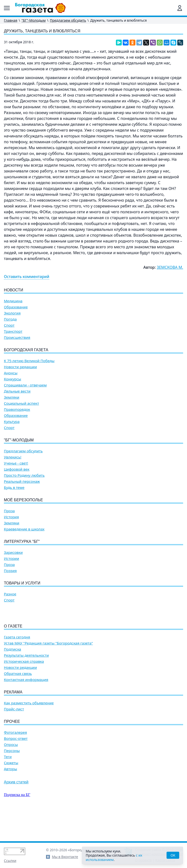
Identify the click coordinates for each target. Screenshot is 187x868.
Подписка (13, 677)
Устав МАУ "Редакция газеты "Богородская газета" (48, 671)
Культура (12, 422)
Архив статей (16, 810)
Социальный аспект (21, 403)
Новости (14, 290)
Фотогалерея (15, 760)
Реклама (13, 720)
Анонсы (11, 373)
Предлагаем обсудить (68, 20)
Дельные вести (17, 391)
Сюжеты (11, 791)
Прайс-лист (14, 737)
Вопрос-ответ (16, 766)
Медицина (13, 301)
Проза (9, 511)
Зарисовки (13, 552)
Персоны (12, 778)
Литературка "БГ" (22, 541)
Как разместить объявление (29, 731)
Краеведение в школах (24, 529)
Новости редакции (20, 367)
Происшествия (17, 337)
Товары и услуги (22, 583)
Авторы (10, 797)
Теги (8, 784)
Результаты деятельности (26, 683)
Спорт (9, 325)
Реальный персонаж (22, 481)
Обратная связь (18, 701)
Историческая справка (24, 689)
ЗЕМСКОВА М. (170, 267)
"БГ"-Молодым (33, 20)
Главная (11, 20)
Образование (16, 307)
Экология (12, 313)
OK (173, 855)
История (11, 517)
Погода (10, 319)
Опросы (11, 772)
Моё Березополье (23, 500)
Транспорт (13, 331)
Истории (11, 559)
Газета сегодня (17, 665)
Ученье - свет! (16, 463)
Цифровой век (17, 469)
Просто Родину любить (24, 475)
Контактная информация (26, 707)
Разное (10, 594)
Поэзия (10, 571)
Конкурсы (13, 379)
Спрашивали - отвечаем (25, 385)
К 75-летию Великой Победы (29, 361)
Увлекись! (13, 457)
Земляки (12, 397)
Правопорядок (17, 409)
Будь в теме (14, 488)
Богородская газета (26, 350)
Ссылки (10, 861)
